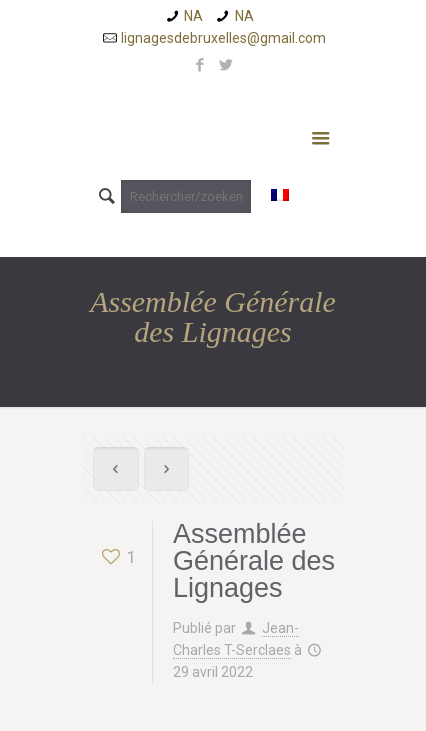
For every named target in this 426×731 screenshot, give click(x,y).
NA (193, 16)
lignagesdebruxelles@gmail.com (223, 38)
